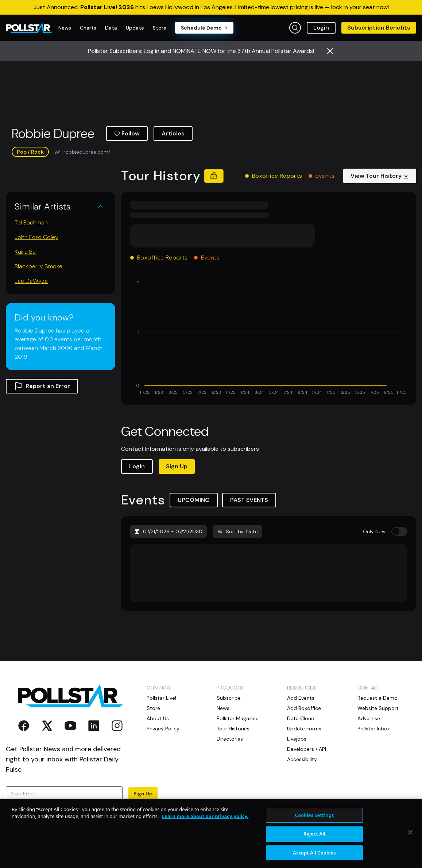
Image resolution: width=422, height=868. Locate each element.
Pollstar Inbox (374, 729)
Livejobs (297, 739)
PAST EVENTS (249, 500)
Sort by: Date (237, 531)
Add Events (301, 698)
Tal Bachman (31, 222)
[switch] (399, 531)
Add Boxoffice (304, 708)
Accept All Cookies (314, 859)
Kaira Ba (25, 252)
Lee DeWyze (31, 281)
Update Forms (304, 729)
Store (153, 708)
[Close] (410, 838)
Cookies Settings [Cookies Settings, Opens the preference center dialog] (314, 821)
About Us (158, 718)
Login (321, 28)
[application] (269, 338)
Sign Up (177, 466)
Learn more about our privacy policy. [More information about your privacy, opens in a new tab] (205, 823)
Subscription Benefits (379, 28)
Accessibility (302, 759)
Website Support (378, 708)
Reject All (314, 840)
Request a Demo (378, 698)
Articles (173, 133)
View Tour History (380, 176)
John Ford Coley (36, 237)
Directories (230, 739)
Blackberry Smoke (38, 266)
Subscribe (229, 698)
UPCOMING (194, 500)
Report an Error (42, 386)
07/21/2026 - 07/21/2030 (168, 531)
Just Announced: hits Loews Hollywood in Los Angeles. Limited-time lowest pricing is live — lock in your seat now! (211, 7)
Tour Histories (233, 729)
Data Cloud (301, 718)
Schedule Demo (204, 28)
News (223, 708)
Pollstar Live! (161, 698)
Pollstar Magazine (238, 718)
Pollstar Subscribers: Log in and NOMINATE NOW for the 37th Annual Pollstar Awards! (201, 51)
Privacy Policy (163, 729)
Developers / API (307, 749)
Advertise (369, 718)
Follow (127, 133)
